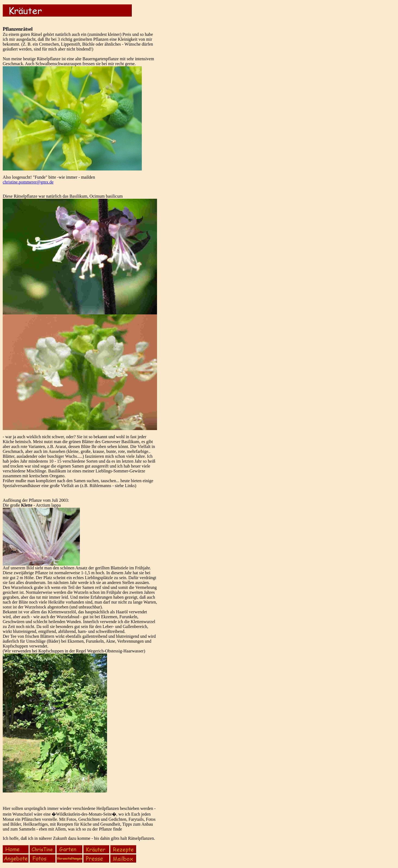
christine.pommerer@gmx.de (28, 182)
